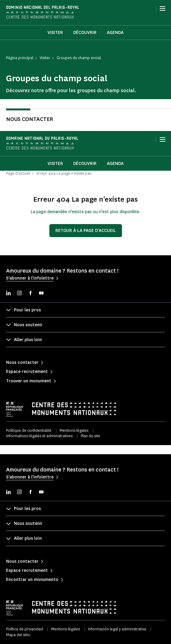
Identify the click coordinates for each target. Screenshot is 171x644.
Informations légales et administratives (39, 436)
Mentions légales (74, 430)
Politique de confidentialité (29, 430)
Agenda (115, 33)
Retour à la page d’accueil (86, 231)
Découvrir (85, 33)
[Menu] (163, 8)
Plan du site (90, 436)
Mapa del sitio (18, 635)
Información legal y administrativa (117, 629)
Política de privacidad (25, 629)
